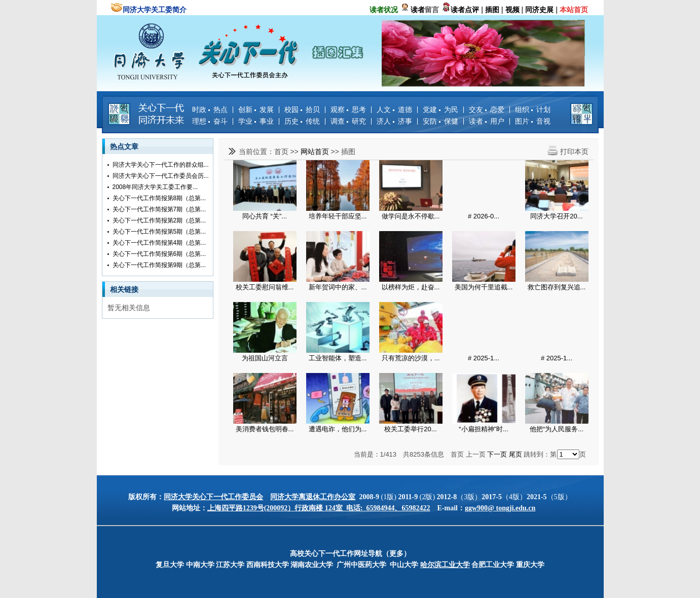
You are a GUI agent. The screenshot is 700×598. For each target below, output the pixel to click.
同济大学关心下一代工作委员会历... (161, 176)
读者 (418, 10)
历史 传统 (302, 121)
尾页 (515, 454)
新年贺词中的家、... (338, 287)
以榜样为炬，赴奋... (411, 287)
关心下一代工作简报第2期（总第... (159, 220)
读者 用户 (487, 121)
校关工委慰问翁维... (265, 287)
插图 (348, 152)
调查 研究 (348, 121)
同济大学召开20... (556, 216)
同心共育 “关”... (265, 216)
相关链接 (124, 289)
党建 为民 (440, 109)
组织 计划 (533, 109)
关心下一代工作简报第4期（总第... (159, 243)
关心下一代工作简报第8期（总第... (159, 198)
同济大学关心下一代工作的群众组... (161, 165)
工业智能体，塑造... (338, 358)
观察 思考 (348, 109)
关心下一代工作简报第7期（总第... (159, 209)
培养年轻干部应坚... (338, 216)
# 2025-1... (484, 358)
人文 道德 (394, 109)
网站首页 (315, 152)
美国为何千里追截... (484, 287)
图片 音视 (533, 121)
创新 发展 (256, 109)
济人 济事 (394, 121)
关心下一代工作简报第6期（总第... (159, 254)
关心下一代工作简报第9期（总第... (159, 265)
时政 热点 (210, 109)
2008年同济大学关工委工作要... (155, 187)
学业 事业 (256, 121)
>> (295, 152)
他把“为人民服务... (557, 429)
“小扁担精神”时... (484, 429)
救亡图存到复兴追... (557, 287)
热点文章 (124, 146)
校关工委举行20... (410, 429)
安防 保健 (440, 121)
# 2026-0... (484, 216)
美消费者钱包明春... (265, 429)
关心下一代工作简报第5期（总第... (159, 232)
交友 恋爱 (487, 109)
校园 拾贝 (302, 109)
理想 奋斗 (210, 121)
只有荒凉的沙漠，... (411, 358)
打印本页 (574, 152)
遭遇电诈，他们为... (338, 429)
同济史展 (539, 10)
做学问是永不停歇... (411, 216)
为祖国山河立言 (265, 358)
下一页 (497, 454)
